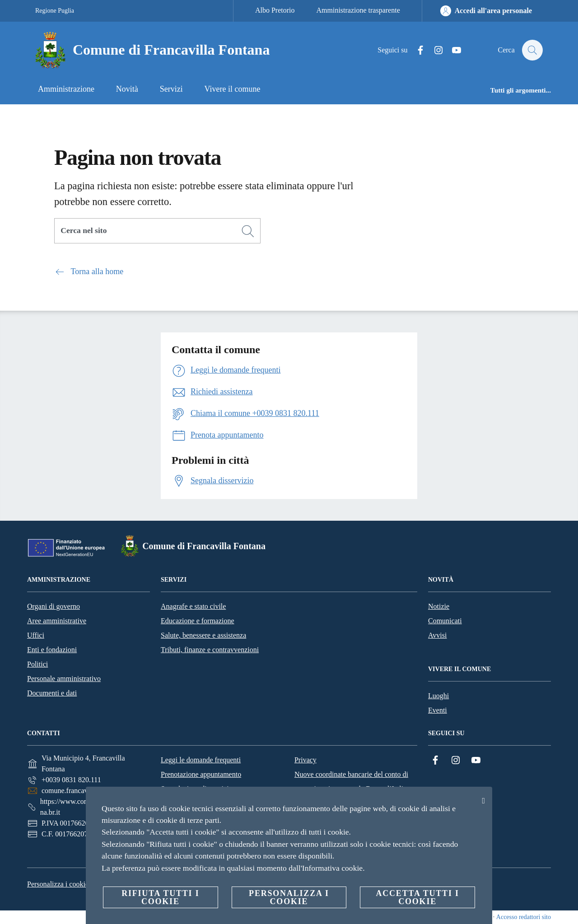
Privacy (305, 760)
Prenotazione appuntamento (201, 774)
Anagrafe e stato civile (193, 606)
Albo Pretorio (275, 10)
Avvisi (437, 635)
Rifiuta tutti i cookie (160, 897)
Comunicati (445, 621)
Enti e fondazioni (52, 650)
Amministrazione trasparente (358, 10)
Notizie (439, 606)
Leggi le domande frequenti (201, 760)
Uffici (36, 635)
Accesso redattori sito (524, 917)
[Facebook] (416, 50)
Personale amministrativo (64, 679)
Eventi (438, 710)
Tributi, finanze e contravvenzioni (210, 650)
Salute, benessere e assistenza (203, 635)
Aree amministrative (57, 621)
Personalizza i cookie (58, 884)
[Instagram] (434, 50)
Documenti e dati (52, 693)
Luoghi (438, 696)
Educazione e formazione (198, 621)
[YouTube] (452, 50)
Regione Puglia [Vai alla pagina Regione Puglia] (55, 11)
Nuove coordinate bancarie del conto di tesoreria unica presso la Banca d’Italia (351, 782)
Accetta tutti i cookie (417, 897)
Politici (37, 664)
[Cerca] (532, 50)
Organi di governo (54, 606)
